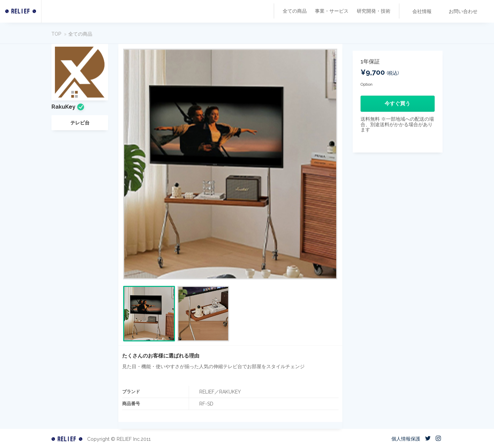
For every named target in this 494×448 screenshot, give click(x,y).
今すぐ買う (397, 104)
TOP (56, 34)
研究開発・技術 (374, 11)
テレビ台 (80, 123)
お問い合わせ (463, 11)
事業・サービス (332, 11)
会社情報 (422, 11)
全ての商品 (295, 11)
